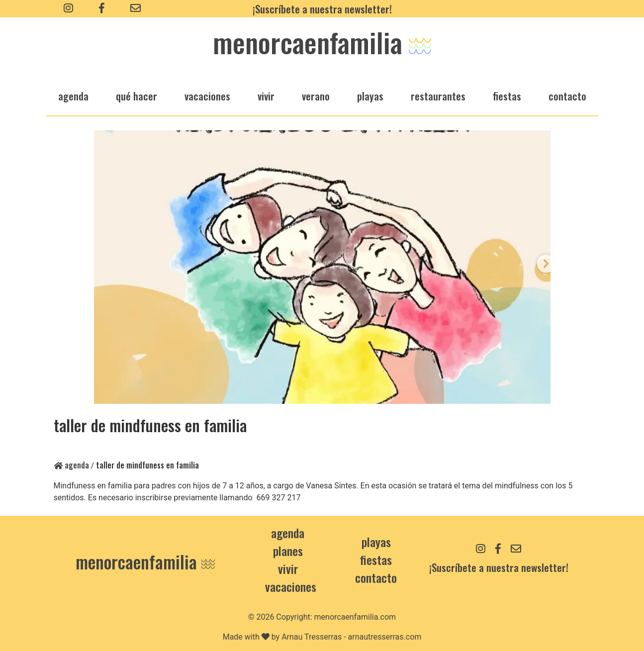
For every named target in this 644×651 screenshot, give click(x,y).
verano (316, 96)
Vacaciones (291, 586)
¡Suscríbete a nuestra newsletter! (322, 9)
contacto (376, 577)
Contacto (567, 96)
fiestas (507, 96)
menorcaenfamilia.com (355, 617)
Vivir (288, 568)
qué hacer (137, 96)
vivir (266, 96)
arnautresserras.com (385, 637)
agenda (73, 96)
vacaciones (207, 96)
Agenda (71, 465)
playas (370, 96)
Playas (376, 542)
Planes (288, 551)
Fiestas (376, 559)
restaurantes (438, 96)
